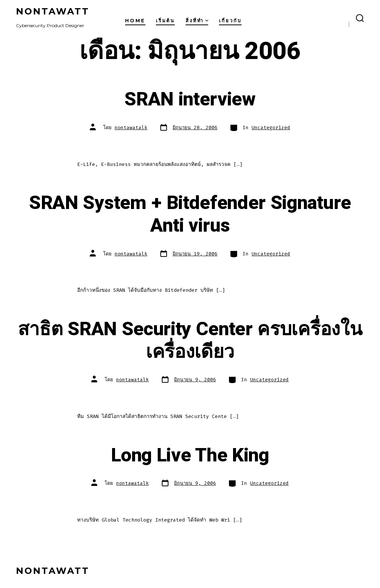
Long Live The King (190, 455)
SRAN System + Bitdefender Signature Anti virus (190, 214)
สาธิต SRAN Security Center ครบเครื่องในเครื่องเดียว (190, 341)
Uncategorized (271, 128)
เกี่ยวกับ (230, 21)
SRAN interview (190, 99)
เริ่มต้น (165, 21)
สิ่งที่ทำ (197, 21)
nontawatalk (131, 128)
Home (135, 21)
